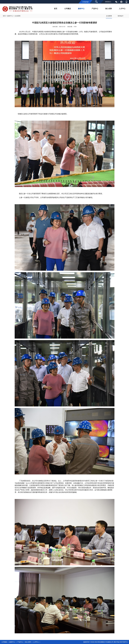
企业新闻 (109, 16)
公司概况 (68, 8)
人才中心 (122, 8)
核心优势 (109, 8)
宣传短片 (121, 16)
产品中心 (95, 8)
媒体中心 (81, 8)
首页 (56, 8)
